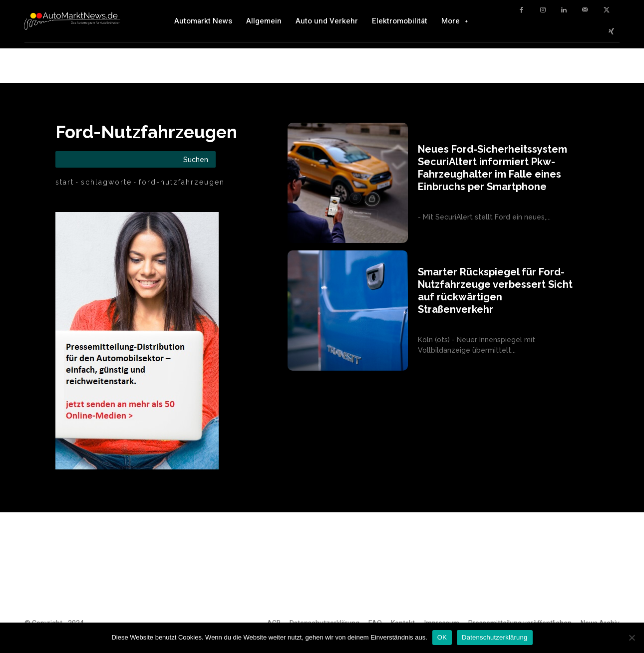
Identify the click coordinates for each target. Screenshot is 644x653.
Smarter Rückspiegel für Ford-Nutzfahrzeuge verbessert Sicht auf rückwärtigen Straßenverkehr (495, 291)
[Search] (196, 159)
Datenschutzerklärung (494, 637)
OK (442, 637)
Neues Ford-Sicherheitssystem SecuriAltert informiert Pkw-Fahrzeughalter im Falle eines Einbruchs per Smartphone (492, 168)
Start (65, 182)
